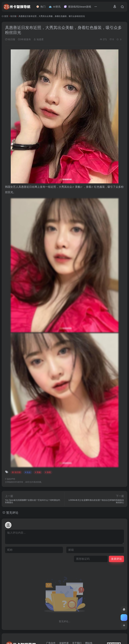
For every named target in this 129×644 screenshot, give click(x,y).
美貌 (78, 187)
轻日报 (13, 16)
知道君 (39, 39)
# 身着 (48, 472)
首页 (6, 16)
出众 (69, 187)
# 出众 (28, 472)
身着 (89, 187)
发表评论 (116, 559)
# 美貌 (38, 472)
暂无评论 (12, 513)
